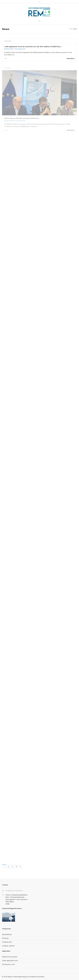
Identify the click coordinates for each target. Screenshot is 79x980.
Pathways (5, 938)
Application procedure (10, 957)
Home (71, 29)
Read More (71, 59)
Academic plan (7, 942)
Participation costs (9, 964)
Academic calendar (8, 946)
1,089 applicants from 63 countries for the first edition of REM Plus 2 (33, 47)
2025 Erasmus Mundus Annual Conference (22, 118)
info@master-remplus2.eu (14, 891)
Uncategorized (21, 49)
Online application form (10, 961)
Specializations (7, 935)
